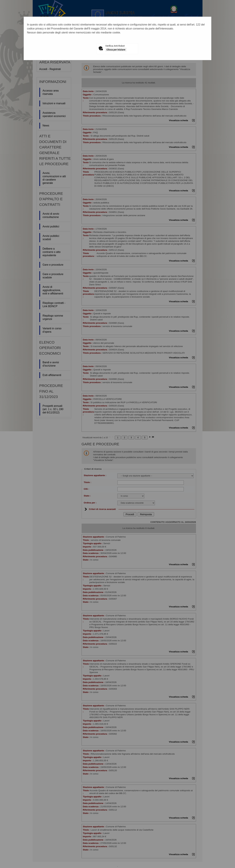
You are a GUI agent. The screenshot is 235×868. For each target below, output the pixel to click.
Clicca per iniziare (116, 50)
